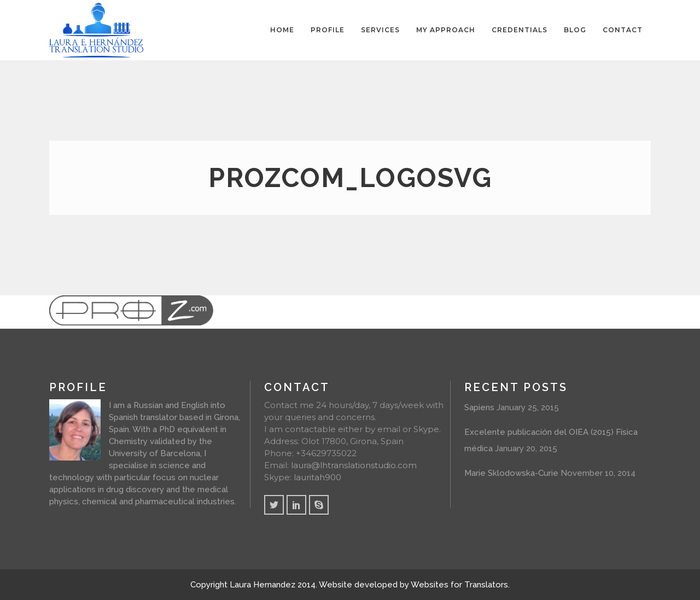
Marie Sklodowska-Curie (511, 473)
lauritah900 (317, 477)
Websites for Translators (459, 585)
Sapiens (479, 407)
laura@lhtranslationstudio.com (354, 465)
